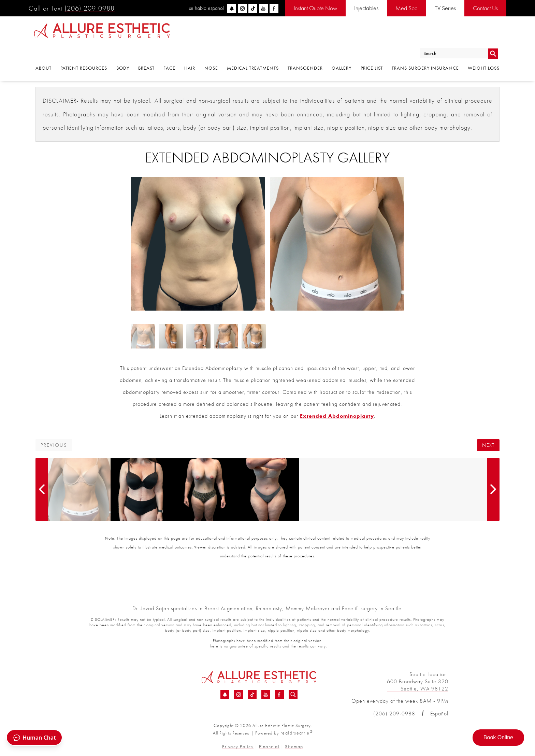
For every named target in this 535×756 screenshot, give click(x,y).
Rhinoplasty (269, 608)
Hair (190, 52)
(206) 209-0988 (90, 8)
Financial (269, 745)
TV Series (445, 8)
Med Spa (407, 8)
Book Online (498, 737)
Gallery (342, 52)
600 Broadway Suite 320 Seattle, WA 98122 (418, 685)
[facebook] (274, 9)
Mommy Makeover (308, 608)
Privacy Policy (240, 745)
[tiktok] (253, 9)
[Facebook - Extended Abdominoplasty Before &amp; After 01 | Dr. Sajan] (279, 695)
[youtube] (263, 9)
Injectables (366, 8)
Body (123, 52)
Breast (146, 52)
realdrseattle (297, 732)
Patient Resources (84, 52)
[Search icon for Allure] (293, 695)
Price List (372, 52)
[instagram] (242, 9)
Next (488, 445)
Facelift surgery (360, 608)
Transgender (305, 52)
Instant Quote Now (315, 8)
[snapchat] (232, 9)
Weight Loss (484, 52)
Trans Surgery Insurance (425, 52)
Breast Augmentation (228, 608)
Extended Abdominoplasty (337, 416)
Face (169, 52)
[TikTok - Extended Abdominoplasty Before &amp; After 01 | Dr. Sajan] (252, 695)
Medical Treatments (253, 52)
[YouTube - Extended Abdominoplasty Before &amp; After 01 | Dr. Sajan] (266, 695)
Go (493, 35)
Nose (211, 52)
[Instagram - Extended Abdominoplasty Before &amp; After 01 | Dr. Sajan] (238, 695)
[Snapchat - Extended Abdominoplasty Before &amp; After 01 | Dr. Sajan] (225, 695)
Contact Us (485, 8)
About (44, 52)
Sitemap (291, 745)
